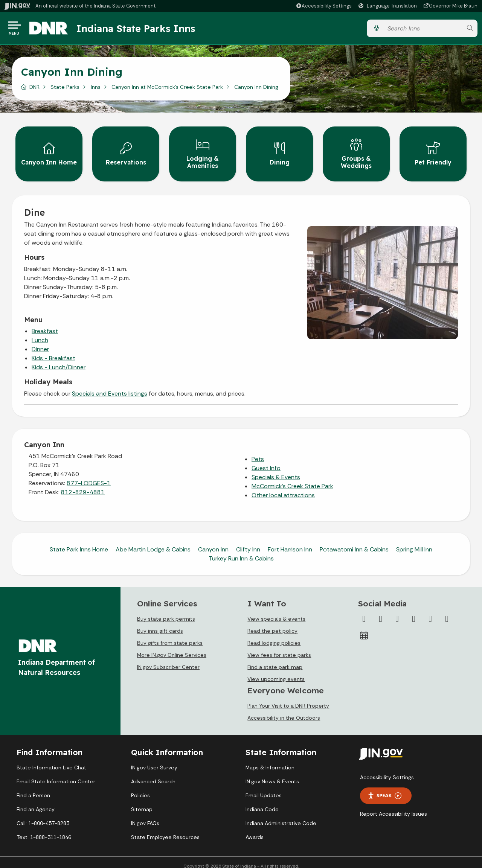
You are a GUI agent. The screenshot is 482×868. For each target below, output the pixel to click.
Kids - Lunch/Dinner (59, 360)
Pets (258, 452)
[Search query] (423, 30)
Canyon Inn (213, 542)
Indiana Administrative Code (281, 816)
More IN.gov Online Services (172, 647)
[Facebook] (364, 611)
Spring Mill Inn (414, 542)
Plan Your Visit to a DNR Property (288, 698)
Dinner (40, 342)
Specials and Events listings (110, 386)
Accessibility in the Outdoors (284, 710)
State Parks (65, 90)
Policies (140, 788)
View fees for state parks (279, 647)
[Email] (447, 611)
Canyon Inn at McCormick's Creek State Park (167, 90)
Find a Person (33, 788)
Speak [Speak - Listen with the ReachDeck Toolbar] (384, 788)
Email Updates (264, 788)
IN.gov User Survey (154, 760)
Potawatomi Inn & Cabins (354, 542)
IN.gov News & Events (272, 774)
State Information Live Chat (51, 760)
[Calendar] (364, 627)
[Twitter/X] (381, 611)
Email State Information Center (56, 774)
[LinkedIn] (430, 611)
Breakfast (45, 324)
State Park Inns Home (79, 542)
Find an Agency (36, 802)
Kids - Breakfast (53, 351)
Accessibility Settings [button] (387, 769)
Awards (255, 830)
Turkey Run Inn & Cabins (241, 551)
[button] (324, 6)
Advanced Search (153, 774)
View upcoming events (276, 671)
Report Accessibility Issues (394, 806)
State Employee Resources (165, 830)
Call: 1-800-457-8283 (43, 816)
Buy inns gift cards (160, 623)
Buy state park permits (166, 611)
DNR (34, 90)
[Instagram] (397, 611)
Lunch (40, 333)
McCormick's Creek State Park (292, 479)
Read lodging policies (274, 635)
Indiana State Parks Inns (142, 30)
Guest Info (266, 461)
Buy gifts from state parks (170, 635)
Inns (96, 90)
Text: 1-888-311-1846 (44, 830)
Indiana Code (262, 802)
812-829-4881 (83, 485)
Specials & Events (276, 470)
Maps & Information (270, 760)
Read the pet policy (272, 623)
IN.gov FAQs (145, 816)
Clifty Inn (248, 542)
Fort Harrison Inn (290, 542)
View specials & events (276, 611)
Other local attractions (283, 488)
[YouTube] (414, 611)
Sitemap (142, 802)
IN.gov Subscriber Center (168, 659)
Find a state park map (275, 659)
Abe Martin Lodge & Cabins (153, 542)
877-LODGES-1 (89, 476)
